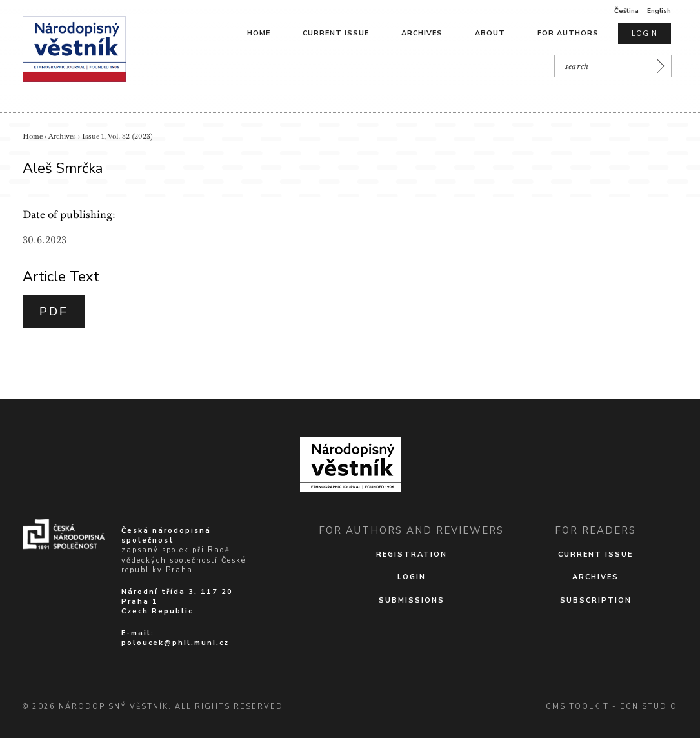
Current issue (336, 33)
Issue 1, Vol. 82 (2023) (117, 136)
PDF (54, 312)
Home (259, 33)
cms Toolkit (577, 707)
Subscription (596, 600)
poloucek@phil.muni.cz (175, 643)
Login (645, 34)
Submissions (412, 600)
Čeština (626, 11)
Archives (422, 33)
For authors (568, 33)
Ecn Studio (649, 707)
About (490, 33)
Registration (412, 554)
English (659, 11)
